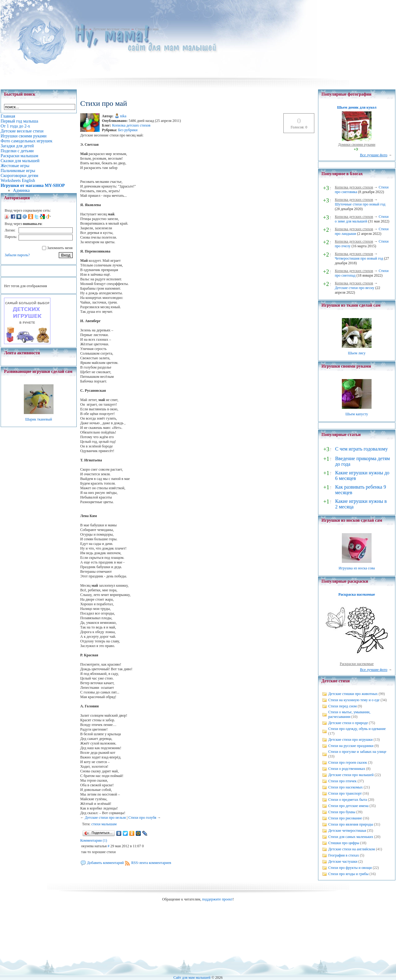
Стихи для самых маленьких (351, 837)
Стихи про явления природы (351, 824)
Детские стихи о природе (348, 723)
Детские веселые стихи (111, 29)
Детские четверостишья (347, 831)
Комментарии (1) (94, 840)
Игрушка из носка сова (357, 568)
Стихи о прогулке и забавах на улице (357, 752)
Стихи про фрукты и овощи (350, 868)
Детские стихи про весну (355, 288)
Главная (81, 29)
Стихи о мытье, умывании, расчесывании (349, 714)
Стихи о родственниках (347, 769)
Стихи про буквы (342, 812)
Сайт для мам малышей (192, 978)
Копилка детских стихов (131, 125)
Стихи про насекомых (346, 787)
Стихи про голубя (142, 818)
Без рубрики (128, 130)
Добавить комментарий (105, 863)
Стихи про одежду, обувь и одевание (357, 729)
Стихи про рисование (345, 818)
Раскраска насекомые (357, 594)
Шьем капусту (357, 414)
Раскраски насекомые (357, 664)
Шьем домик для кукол (357, 107)
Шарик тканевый (39, 419)
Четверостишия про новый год (359, 258)
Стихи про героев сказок (348, 762)
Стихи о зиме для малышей (362, 219)
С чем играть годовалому (361, 449)
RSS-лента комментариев (151, 863)
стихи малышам (104, 824)
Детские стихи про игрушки (350, 740)
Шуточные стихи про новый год (360, 204)
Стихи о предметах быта (348, 800)
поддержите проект (217, 899)
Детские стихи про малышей (351, 775)
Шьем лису (357, 353)
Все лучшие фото (374, 155)
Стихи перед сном (342, 706)
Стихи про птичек (342, 781)
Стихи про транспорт (345, 793)
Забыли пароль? (17, 255)
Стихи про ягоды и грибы (348, 874)
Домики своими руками (357, 145)
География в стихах (344, 855)
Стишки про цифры (344, 843)
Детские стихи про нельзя (105, 818)
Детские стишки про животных (353, 694)
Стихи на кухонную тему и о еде (354, 700)
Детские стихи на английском (352, 849)
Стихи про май (147, 29)
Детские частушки (343, 861)
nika (123, 116)
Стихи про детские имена (348, 806)
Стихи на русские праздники (351, 746)
